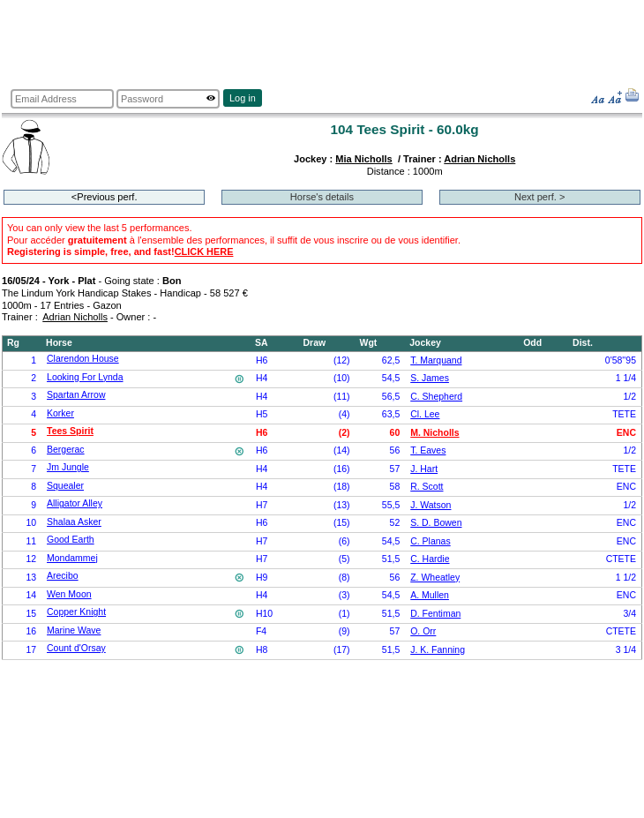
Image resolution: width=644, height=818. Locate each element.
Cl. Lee (425, 414)
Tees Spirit (70, 431)
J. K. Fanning (438, 650)
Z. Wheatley (435, 578)
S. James (430, 378)
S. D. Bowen (436, 523)
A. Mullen (430, 595)
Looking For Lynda (85, 377)
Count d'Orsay (76, 648)
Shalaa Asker (74, 522)
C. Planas (430, 541)
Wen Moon (69, 594)
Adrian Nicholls (479, 159)
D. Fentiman (435, 614)
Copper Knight (76, 612)
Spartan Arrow (76, 395)
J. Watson (431, 505)
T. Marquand (436, 360)
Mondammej (72, 558)
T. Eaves (428, 450)
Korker (60, 413)
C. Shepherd (436, 397)
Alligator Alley (75, 503)
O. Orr (423, 631)
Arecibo (63, 576)
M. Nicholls (434, 433)
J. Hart (424, 469)
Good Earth (71, 540)
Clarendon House (83, 359)
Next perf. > (539, 197)
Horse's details (322, 197)
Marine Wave (74, 630)
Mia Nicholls (363, 159)
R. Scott (427, 487)
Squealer (65, 486)
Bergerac (66, 450)
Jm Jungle (68, 467)
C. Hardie (430, 559)
